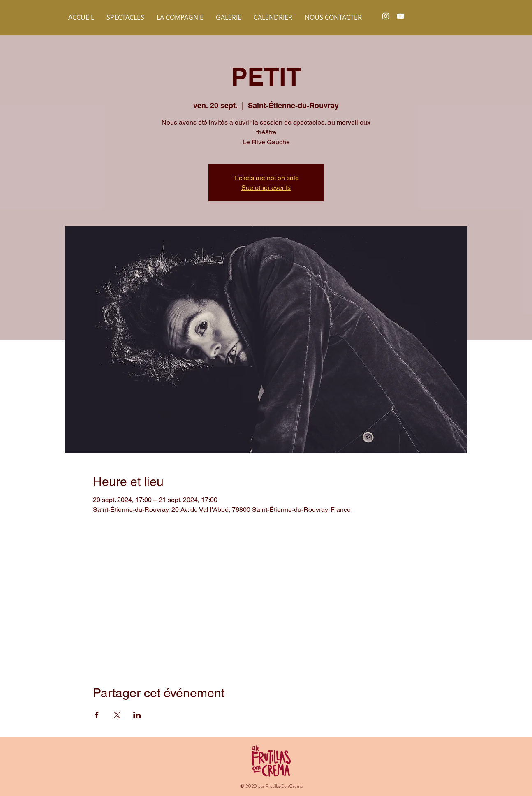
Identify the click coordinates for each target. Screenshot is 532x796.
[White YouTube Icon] (400, 16)
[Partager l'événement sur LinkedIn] (137, 715)
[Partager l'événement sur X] (117, 715)
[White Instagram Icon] (386, 16)
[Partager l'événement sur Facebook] (97, 715)
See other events (266, 188)
